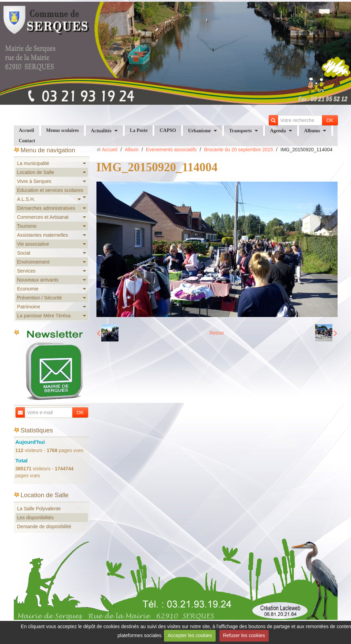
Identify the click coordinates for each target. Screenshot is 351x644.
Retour (217, 333)
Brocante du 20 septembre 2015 (239, 150)
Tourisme (27, 226)
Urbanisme (199, 131)
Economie (28, 289)
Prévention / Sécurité (40, 298)
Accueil (27, 130)
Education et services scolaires (50, 190)
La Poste (139, 130)
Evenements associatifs (171, 150)
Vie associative (33, 244)
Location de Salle (36, 172)
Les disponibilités (36, 518)
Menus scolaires (63, 130)
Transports (240, 131)
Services (27, 271)
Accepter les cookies (190, 635)
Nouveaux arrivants (38, 280)
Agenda (278, 131)
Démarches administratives (46, 208)
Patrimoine (29, 307)
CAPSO (168, 130)
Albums (312, 131)
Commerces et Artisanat (43, 217)
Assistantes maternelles (43, 235)
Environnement (33, 262)
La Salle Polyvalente (39, 509)
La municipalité (33, 163)
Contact (27, 141)
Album (132, 150)
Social (24, 253)
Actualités (101, 131)
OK (330, 120)
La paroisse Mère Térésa (44, 316)
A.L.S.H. (26, 199)
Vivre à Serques (34, 181)
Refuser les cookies (244, 635)
